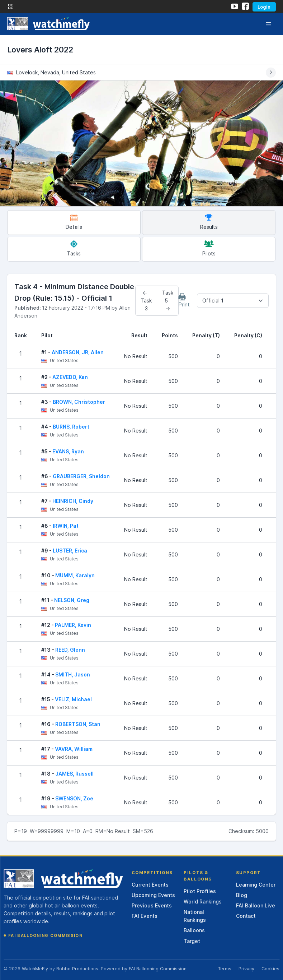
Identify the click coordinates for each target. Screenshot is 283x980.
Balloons (194, 930)
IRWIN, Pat (66, 526)
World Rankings (203, 902)
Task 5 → (168, 301)
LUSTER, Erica (70, 551)
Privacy (246, 969)
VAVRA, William (74, 749)
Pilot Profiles (200, 891)
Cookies (270, 969)
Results (209, 222)
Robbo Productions (77, 969)
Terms (225, 969)
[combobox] (233, 301)
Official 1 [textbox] (213, 301)
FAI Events (145, 916)
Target (192, 941)
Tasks (74, 248)
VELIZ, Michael (73, 699)
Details (74, 222)
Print (184, 300)
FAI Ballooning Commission (45, 935)
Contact (246, 916)
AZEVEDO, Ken (70, 377)
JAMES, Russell (74, 774)
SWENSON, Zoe (74, 798)
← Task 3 (146, 301)
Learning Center (256, 885)
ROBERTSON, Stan (78, 724)
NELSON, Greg (72, 600)
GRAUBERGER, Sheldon (81, 476)
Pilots (209, 248)
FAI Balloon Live (256, 905)
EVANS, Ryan (68, 451)
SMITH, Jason (73, 674)
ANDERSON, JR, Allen (78, 352)
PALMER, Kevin (73, 625)
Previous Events (152, 905)
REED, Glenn (70, 650)
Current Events (150, 885)
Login (264, 7)
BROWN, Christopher (79, 402)
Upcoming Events (153, 895)
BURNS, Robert (71, 427)
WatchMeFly (35, 969)
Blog (242, 895)
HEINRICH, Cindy (73, 501)
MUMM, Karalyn (75, 575)
